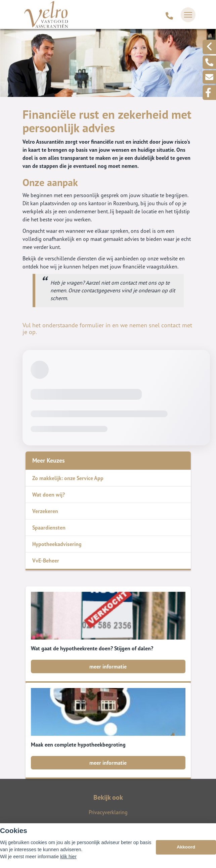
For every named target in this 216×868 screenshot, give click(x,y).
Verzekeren (45, 511)
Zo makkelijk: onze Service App (68, 478)
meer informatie (108, 666)
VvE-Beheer (46, 560)
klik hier (68, 857)
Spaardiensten (49, 528)
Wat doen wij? (49, 495)
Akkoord (186, 847)
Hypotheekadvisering (57, 544)
